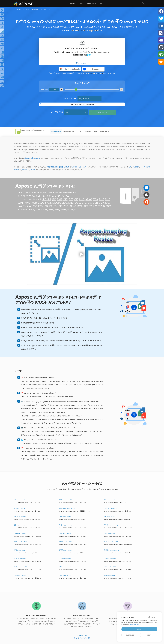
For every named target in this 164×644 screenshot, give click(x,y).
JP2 (49, 199)
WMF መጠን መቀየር (20, 542)
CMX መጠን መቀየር (65, 575)
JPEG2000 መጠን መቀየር (67, 508)
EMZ (108, 199)
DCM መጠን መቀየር (20, 558)
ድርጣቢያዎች (91, 4)
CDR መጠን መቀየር (20, 575)
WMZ (28, 203)
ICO (107, 203)
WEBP (35, 203)
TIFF (71, 199)
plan (89, 55)
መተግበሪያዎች (104, 132)
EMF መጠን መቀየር (65, 533)
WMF (21, 203)
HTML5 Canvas (26, 210)
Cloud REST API (79, 167)
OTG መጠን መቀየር (65, 567)
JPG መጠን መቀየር (20, 500)
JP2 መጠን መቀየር (110, 500)
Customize (130, 635)
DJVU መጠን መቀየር (65, 558)
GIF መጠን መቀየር (20, 525)
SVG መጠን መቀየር (20, 550)
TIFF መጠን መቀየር (65, 517)
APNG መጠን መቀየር (111, 525)
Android (17, 170)
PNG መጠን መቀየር (65, 525)
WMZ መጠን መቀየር (65, 542)
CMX (101, 203)
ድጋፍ (81, 4)
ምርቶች (73, 4)
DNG (71, 203)
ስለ (101, 4)
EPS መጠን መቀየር (110, 567)
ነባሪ (76, 112)
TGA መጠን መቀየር (20, 533)
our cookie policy (135, 624)
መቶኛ (79, 83)
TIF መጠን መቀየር (110, 517)
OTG (84, 203)
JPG (44, 199)
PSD (40, 206)
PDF (35, 206)
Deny (149, 635)
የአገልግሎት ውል (90, 73)
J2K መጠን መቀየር (20, 508)
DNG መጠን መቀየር (110, 558)
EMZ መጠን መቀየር (110, 533)
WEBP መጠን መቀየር (111, 542)
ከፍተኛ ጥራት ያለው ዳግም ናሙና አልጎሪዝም (83, 104)
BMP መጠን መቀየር (110, 508)
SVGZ (48, 203)
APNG (89, 199)
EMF (101, 199)
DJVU (64, 203)
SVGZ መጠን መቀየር (66, 550)
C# (130, 167)
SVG (42, 203)
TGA (95, 199)
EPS (90, 203)
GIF (76, 199)
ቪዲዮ (79, 132)
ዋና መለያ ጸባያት (69, 132)
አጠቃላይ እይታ (56, 132)
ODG (78, 203)
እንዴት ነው (87, 132)
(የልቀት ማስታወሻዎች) (82, 638)
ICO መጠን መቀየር (110, 575)
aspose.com (78, 30)
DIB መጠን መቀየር (20, 517)
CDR (95, 203)
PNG (82, 199)
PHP (143, 167)
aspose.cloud (96, 30)
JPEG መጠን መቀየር (65, 500)
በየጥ (95, 132)
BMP (60, 199)
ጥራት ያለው (89, 99)
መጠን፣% (44, 89)
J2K (54, 199)
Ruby (33, 170)
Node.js (26, 170)
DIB (65, 199)
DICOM (56, 203)
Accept (139, 629)
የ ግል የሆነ (101, 73)
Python (136, 167)
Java (148, 167)
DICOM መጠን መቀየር (111, 550)
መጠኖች (87, 83)
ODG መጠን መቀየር (20, 567)
